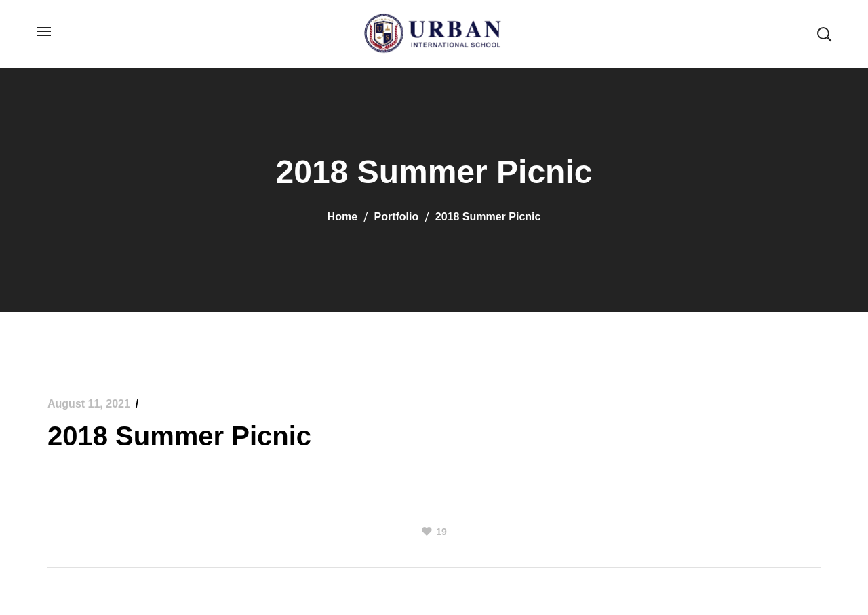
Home (342, 217)
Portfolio (397, 217)
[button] (824, 34)
